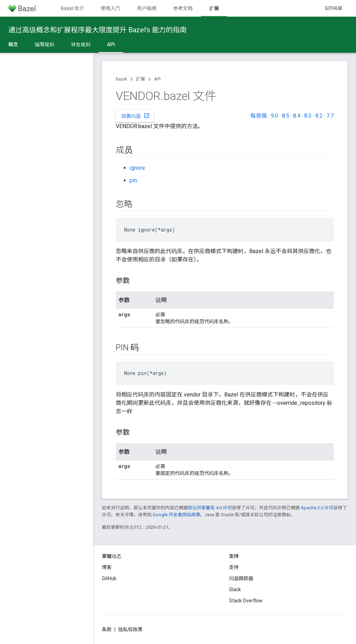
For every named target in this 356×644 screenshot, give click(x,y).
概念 (13, 44)
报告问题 (136, 116)
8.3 (308, 116)
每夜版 (259, 116)
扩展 (140, 79)
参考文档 (183, 8)
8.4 (297, 116)
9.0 (274, 116)
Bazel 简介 (72, 8)
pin (133, 180)
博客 (107, 567)
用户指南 (147, 8)
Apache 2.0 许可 (317, 508)
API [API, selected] (111, 44)
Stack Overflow (246, 601)
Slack (235, 589)
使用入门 (111, 8)
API (157, 79)
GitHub (333, 8)
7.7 (330, 116)
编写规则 (44, 44)
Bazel (121, 79)
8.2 (319, 116)
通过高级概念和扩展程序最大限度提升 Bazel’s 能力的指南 (98, 30)
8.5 (286, 116)
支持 (234, 567)
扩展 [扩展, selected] (214, 8)
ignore (137, 168)
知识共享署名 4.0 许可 (210, 508)
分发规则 (81, 44)
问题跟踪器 (241, 578)
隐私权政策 (130, 629)
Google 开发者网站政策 (176, 515)
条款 (107, 629)
